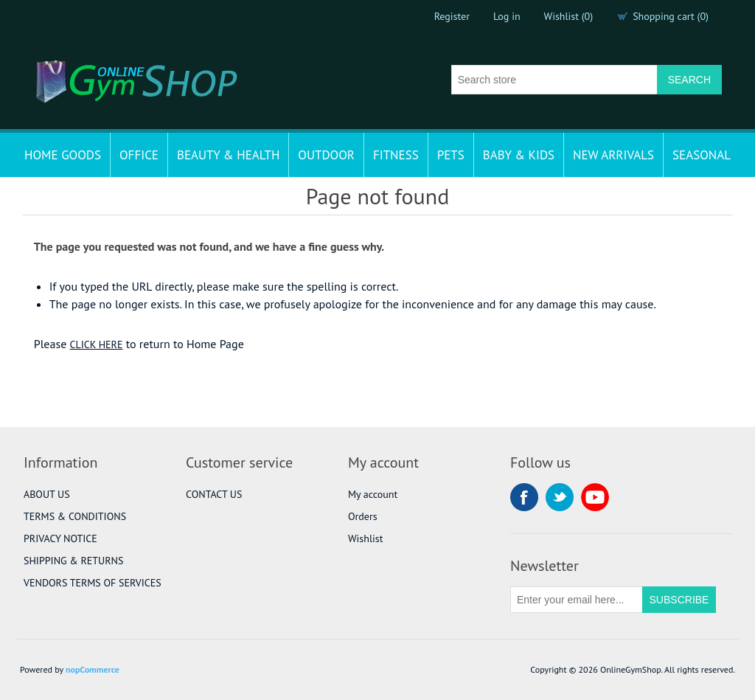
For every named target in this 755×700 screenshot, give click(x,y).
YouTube (595, 497)
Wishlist (365, 538)
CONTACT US (214, 494)
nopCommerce (93, 669)
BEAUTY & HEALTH (228, 155)
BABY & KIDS (519, 155)
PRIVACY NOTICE (60, 538)
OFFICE (139, 155)
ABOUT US (47, 494)
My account (373, 494)
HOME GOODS (63, 155)
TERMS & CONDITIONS (75, 516)
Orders (363, 516)
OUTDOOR (326, 155)
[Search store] (554, 80)
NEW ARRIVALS (613, 155)
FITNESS (396, 155)
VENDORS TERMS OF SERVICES (93, 583)
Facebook (524, 497)
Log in (507, 16)
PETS (451, 155)
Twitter (560, 497)
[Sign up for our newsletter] (577, 600)
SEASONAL (702, 155)
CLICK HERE (97, 344)
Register (452, 16)
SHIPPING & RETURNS (73, 561)
